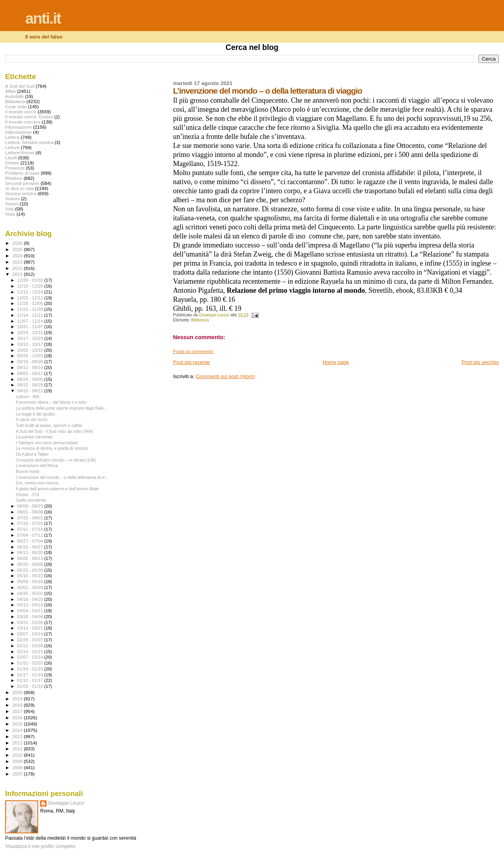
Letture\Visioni (20, 152)
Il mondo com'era (23, 122)
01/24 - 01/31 (31, 669)
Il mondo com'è (21, 112)
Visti (9, 209)
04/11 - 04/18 (31, 605)
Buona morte (28, 471)
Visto (10, 214)
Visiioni (12, 199)
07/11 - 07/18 (31, 529)
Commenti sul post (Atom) (225, 376)
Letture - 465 (28, 397)
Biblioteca (200, 320)
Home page (336, 362)
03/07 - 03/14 (31, 634)
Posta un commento (193, 351)
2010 (18, 755)
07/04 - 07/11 (31, 535)
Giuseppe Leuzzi (66, 803)
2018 (18, 705)
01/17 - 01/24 (31, 675)
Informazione (19, 127)
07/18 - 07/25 (31, 523)
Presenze (15, 168)
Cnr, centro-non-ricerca (37, 483)
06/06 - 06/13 (31, 558)
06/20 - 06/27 (31, 547)
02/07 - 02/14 (31, 657)
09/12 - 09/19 (31, 368)
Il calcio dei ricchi (31, 419)
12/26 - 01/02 (31, 280)
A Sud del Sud (20, 86)
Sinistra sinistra (21, 193)
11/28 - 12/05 (31, 303)
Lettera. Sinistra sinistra (29, 142)
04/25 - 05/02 (31, 593)
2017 (18, 711)
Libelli (11, 158)
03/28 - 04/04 (31, 617)
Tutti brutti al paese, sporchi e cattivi (49, 425)
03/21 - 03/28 (31, 622)
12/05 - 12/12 (31, 298)
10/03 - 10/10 (31, 350)
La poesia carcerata (34, 437)
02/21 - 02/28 (31, 646)
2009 (18, 761)
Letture (12, 147)
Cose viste (16, 106)
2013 (18, 736)
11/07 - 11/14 (31, 321)
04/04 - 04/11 (31, 611)
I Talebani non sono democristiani (47, 443)
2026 (18, 243)
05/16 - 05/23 (31, 576)
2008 (18, 767)
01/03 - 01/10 (31, 686)
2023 (18, 262)
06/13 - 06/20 (31, 552)
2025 (18, 249)
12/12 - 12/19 (31, 292)
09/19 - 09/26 (31, 362)
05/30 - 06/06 (31, 564)
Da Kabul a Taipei (32, 454)
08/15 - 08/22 (31, 391)
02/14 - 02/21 (31, 652)
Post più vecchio (480, 362)
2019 (18, 699)
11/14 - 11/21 (31, 315)
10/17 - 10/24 (31, 338)
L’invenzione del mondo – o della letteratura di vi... (62, 477)
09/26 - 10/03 (31, 356)
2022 (18, 268)
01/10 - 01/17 (31, 680)
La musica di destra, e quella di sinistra (52, 448)
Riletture (14, 178)
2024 (18, 256)
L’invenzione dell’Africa (37, 465)
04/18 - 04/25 (31, 599)
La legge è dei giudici (35, 414)
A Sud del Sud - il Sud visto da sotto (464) (54, 431)
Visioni (12, 204)
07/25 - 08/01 (31, 518)
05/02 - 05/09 (31, 587)
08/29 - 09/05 (31, 379)
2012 (18, 743)
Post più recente (191, 362)
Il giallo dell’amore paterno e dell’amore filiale (57, 489)
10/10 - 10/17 (31, 344)
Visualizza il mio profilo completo (40, 846)
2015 (18, 724)
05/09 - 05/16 (31, 582)
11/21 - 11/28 (31, 309)
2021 (18, 274)
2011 (18, 749)
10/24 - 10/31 (31, 332)
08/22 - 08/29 (31, 385)
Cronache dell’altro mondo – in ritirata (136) (56, 460)
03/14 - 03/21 (31, 628)
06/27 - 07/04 (31, 541)
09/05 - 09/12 (31, 373)
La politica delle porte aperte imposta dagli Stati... (61, 408)
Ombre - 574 (27, 495)
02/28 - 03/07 (31, 640)
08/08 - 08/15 (31, 506)
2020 (18, 692)
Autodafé (14, 96)
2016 (18, 717)
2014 (18, 730)
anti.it (43, 18)
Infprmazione (19, 132)
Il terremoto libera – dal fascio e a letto (51, 402)
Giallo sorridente (31, 500)
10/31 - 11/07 (31, 327)
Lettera (12, 137)
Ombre (12, 163)
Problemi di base (22, 173)
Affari (10, 91)
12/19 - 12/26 (31, 286)
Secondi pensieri (22, 183)
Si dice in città (19, 188)
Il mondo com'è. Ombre (29, 117)
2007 (18, 774)
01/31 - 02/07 (31, 663)
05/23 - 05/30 (31, 570)
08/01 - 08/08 (31, 512)
